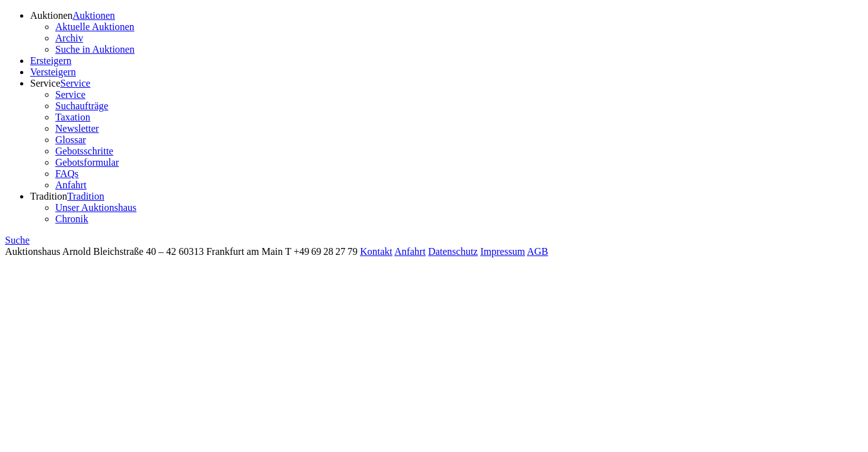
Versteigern (53, 72)
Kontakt (376, 251)
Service (45, 83)
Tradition (49, 196)
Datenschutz (453, 251)
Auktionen (52, 15)
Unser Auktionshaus (96, 207)
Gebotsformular (87, 162)
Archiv (69, 38)
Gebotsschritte (84, 151)
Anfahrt (71, 185)
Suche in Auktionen (95, 49)
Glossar (71, 140)
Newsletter (77, 128)
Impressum (503, 251)
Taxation (73, 117)
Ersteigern (51, 61)
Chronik (72, 219)
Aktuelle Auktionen (95, 27)
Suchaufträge (82, 106)
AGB (538, 251)
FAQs (67, 174)
